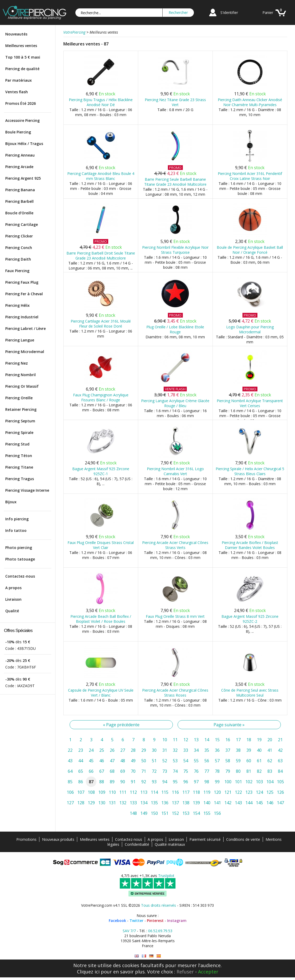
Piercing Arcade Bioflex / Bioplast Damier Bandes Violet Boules (250, 545)
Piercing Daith (18, 259)
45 (91, 761)
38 (238, 750)
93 (154, 782)
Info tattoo (16, 530)
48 (123, 761)
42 (280, 750)
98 (207, 782)
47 (112, 761)
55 (196, 761)
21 (280, 740)
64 (70, 771)
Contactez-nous (20, 576)
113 (144, 792)
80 (238, 771)
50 (144, 761)
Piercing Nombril (20, 375)
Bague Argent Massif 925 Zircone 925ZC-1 (101, 471)
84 (280, 771)
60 (249, 761)
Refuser (185, 972)
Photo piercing (19, 548)
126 (280, 792)
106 (70, 792)
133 (133, 803)
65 (81, 771)
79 (228, 771)
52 (165, 761)
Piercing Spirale (19, 432)
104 (270, 782)
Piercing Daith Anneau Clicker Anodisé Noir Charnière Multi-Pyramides (250, 102)
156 (217, 813)
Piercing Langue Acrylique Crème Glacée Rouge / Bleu (175, 403)
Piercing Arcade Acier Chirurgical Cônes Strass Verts (175, 545)
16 (228, 740)
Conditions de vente (243, 839)
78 (217, 771)
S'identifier (229, 12)
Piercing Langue (20, 340)
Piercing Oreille (19, 398)
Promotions (26, 839)
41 (270, 750)
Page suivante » (229, 725)
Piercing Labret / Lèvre (25, 328)
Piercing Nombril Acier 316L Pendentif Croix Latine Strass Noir (250, 176)
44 (81, 761)
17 (238, 740)
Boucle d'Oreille (19, 213)
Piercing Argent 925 (23, 178)
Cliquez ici (88, 972)
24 (91, 750)
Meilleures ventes (21, 46)
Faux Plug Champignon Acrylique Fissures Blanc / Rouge (101, 397)
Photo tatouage (20, 559)
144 (249, 803)
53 (175, 761)
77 (207, 771)
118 (196, 792)
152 (175, 813)
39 (249, 750)
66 (91, 771)
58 (228, 761)
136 (165, 803)
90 (123, 782)
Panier (268, 12)
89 (112, 782)
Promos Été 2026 (20, 103)
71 (144, 771)
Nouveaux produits (58, 839)
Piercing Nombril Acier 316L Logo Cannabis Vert (175, 471)
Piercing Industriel (22, 317)
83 (270, 771)
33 (186, 750)
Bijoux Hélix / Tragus (24, 144)
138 (186, 803)
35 (207, 750)
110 (112, 792)
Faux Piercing (17, 271)
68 (112, 771)
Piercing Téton (19, 456)
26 (112, 750)
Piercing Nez (17, 363)
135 (154, 803)
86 (81, 782)
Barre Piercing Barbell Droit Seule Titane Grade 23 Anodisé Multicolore (101, 256)
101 (238, 782)
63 (280, 761)
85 (70, 782)
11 (175, 740)
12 (186, 740)
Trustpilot (166, 876)
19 (259, 740)
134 (144, 803)
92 (144, 782)
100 (228, 782)
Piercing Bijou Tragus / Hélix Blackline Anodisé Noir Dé (101, 102)
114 (154, 792)
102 (249, 782)
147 (280, 803)
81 (249, 771)
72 (154, 771)
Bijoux (11, 502)
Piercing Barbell (19, 201)
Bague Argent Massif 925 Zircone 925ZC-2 (250, 619)
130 (102, 803)
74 (175, 771)
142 (228, 803)
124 (259, 792)
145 (259, 803)
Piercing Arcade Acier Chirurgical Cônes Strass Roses (175, 693)
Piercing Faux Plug (22, 282)
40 (259, 750)
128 (81, 803)
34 (196, 750)
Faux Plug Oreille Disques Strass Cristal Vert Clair (101, 545)
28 (133, 750)
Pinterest (155, 921)
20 (270, 740)
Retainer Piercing (21, 409)
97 (196, 782)
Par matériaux (19, 80)
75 (186, 771)
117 (186, 792)
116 (175, 792)
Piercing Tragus (20, 479)
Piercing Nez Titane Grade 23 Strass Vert (175, 102)
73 (165, 771)
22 (70, 750)
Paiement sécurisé (205, 839)
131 (112, 803)
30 (154, 750)
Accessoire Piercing (22, 120)
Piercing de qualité (22, 69)
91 (133, 782)
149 (144, 813)
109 (102, 792)
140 (207, 803)
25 (102, 750)
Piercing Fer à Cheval (24, 294)
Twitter (136, 921)
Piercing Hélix (17, 305)
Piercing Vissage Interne (27, 490)
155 (207, 813)
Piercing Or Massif (22, 386)
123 (249, 792)
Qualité (12, 611)
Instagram (177, 921)
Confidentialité (137, 844)
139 (196, 803)
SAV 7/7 (129, 931)
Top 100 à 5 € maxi (23, 57)
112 (133, 792)
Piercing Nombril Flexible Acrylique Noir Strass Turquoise (175, 250)
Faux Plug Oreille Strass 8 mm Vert (175, 616)
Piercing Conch (19, 248)
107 (81, 792)
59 (238, 761)
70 (133, 771)
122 (238, 792)
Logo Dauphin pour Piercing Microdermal (250, 329)
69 (123, 771)
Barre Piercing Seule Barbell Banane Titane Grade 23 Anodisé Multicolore (175, 182)
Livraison (13, 599)
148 (133, 813)
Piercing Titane (19, 467)
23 (81, 750)
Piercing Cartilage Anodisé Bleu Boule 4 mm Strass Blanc (101, 176)
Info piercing (17, 519)
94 (165, 782)
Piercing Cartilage (22, 224)
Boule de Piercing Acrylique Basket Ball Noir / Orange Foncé (250, 250)
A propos (13, 588)
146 (270, 803)
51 (154, 761)
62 (270, 761)
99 (217, 782)
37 (228, 750)
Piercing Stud (17, 444)
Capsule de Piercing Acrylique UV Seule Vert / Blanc (101, 693)
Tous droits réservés (159, 905)
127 (70, 803)
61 (259, 761)
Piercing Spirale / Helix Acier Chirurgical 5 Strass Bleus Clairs (250, 471)
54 (186, 761)
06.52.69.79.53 (160, 931)
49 (133, 761)
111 (123, 792)
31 (165, 750)
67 (102, 771)
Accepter (208, 972)
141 (217, 803)
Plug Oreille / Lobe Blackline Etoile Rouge (175, 329)
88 (102, 782)
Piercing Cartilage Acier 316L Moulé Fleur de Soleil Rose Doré (101, 324)
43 (70, 761)
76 (196, 771)
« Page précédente (121, 725)
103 (259, 782)
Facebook (117, 921)
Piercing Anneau (20, 155)
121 (228, 792)
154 (196, 813)
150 (154, 813)
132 (123, 803)
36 (217, 750)
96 (186, 782)
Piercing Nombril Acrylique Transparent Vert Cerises (250, 403)
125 (270, 792)
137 (175, 803)
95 (175, 782)
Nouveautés (16, 34)
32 (175, 750)
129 (91, 803)
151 (165, 813)
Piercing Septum (20, 421)
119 (207, 792)
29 (144, 750)
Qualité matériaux (170, 844)
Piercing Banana (20, 190)
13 (196, 740)
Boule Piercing (18, 132)
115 (165, 792)
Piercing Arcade (19, 167)
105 (280, 782)
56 (207, 761)
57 (217, 761)
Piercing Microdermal (25, 352)
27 (123, 750)
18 (249, 740)
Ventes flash (17, 92)
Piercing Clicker (19, 236)
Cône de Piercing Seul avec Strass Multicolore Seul (250, 693)
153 (186, 813)
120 (217, 792)
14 (207, 740)
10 (165, 740)
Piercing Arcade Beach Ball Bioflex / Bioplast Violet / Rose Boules (101, 619)
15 (217, 740)
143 (238, 803)
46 (102, 761)
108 (91, 792)
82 (259, 771)
